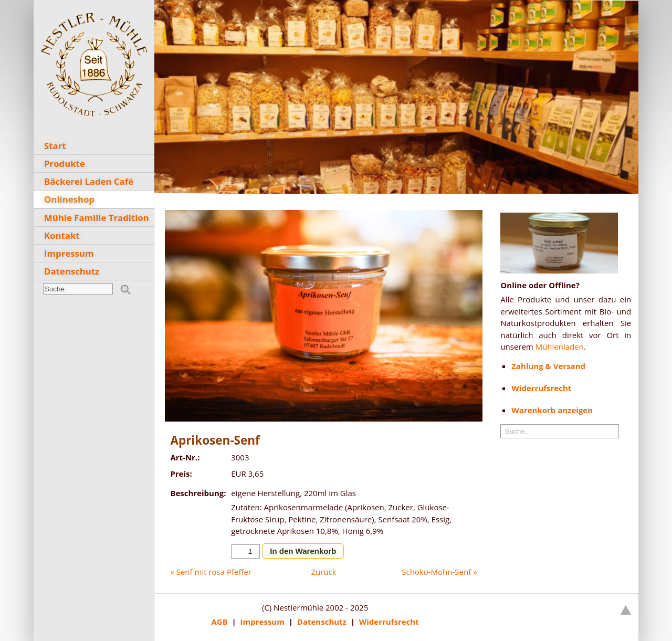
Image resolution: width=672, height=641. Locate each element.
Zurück (323, 572)
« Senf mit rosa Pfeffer (211, 572)
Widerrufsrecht (389, 622)
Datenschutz (322, 622)
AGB (219, 622)
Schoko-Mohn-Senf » (439, 572)
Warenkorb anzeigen (552, 410)
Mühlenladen (560, 346)
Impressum (262, 622)
